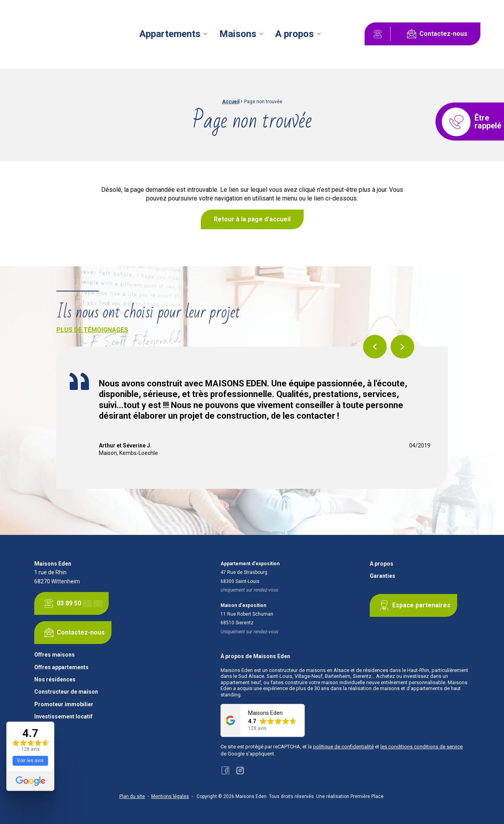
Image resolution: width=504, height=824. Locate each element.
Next (402, 347)
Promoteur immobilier (64, 704)
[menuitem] (175, 34)
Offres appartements (61, 667)
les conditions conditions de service (422, 747)
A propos (295, 34)
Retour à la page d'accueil (252, 219)
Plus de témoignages (92, 330)
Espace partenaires (413, 605)
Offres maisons (55, 655)
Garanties (383, 576)
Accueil (231, 102)
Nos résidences (55, 680)
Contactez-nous (435, 34)
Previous (375, 347)
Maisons (238, 34)
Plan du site (132, 796)
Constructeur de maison (66, 692)
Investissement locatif (63, 717)
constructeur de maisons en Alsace (309, 670)
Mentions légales (170, 796)
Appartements (170, 34)
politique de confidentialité (343, 747)
